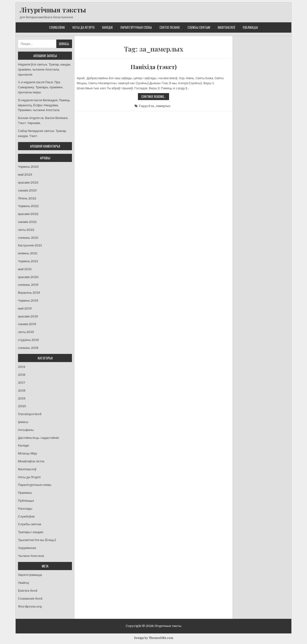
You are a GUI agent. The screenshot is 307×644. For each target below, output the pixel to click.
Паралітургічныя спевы (136, 27)
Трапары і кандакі (31, 532)
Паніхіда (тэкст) (153, 67)
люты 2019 (26, 332)
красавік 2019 (28, 316)
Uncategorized (30, 414)
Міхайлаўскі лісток (31, 461)
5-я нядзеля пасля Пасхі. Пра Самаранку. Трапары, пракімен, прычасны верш (41, 87)
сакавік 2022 (27, 222)
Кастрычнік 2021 (30, 245)
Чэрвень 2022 (28, 206)
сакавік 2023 (27, 190)
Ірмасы (23, 422)
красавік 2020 (28, 277)
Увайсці (24, 583)
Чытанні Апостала (31, 556)
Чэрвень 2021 (28, 261)
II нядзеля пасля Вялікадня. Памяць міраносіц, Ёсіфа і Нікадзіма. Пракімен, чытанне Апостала (44, 105)
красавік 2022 (28, 214)
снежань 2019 (28, 285)
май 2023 (25, 175)
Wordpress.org (30, 606)
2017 (22, 383)
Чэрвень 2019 (28, 301)
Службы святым (199, 27)
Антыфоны (26, 430)
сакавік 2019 (27, 324)
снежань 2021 (28, 238)
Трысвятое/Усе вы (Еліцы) (37, 540)
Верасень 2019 (29, 293)
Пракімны (25, 493)
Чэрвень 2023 (28, 167)
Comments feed (30, 599)
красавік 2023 (28, 182)
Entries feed (28, 591)
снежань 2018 (28, 348)
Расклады (25, 509)
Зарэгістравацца (30, 575)
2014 (22, 367)
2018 (22, 391)
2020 (22, 406)
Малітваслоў (226, 27)
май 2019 (25, 308)
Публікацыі (250, 27)
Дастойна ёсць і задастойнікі (38, 438)
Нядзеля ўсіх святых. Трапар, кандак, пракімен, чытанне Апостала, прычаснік (44, 69)
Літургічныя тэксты (53, 10)
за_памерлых (161, 106)
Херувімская (27, 548)
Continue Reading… (155, 97)
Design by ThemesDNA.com (154, 638)
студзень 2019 (28, 340)
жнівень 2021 (28, 253)
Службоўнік (57, 27)
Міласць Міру (28, 453)
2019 (22, 398)
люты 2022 (26, 230)
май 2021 (25, 269)
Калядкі (107, 27)
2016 (22, 375)
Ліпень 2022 (27, 198)
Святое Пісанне (170, 27)
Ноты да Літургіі (83, 27)
